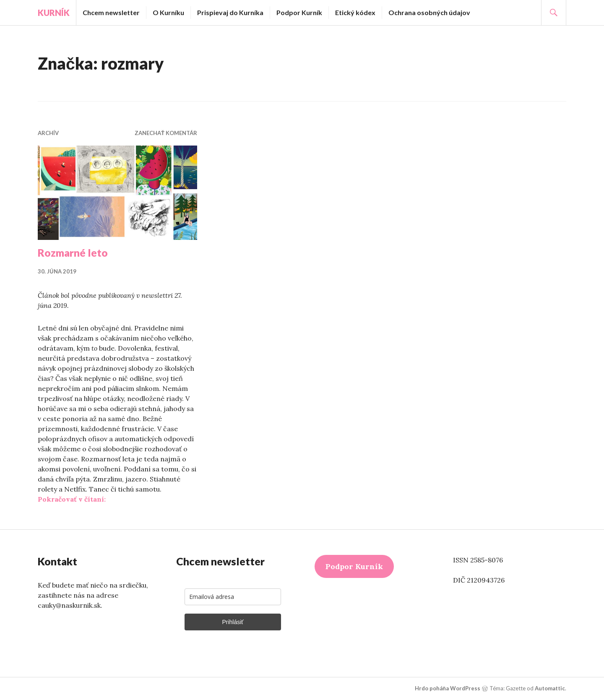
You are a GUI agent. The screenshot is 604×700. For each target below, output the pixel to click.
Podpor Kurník (299, 12)
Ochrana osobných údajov (429, 12)
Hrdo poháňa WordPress (448, 688)
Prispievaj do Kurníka (230, 12)
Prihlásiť (233, 622)
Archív (48, 133)
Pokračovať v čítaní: (72, 499)
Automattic (550, 688)
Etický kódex (355, 12)
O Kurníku (168, 12)
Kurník (54, 13)
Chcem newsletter (111, 12)
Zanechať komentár (166, 133)
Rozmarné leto (73, 252)
